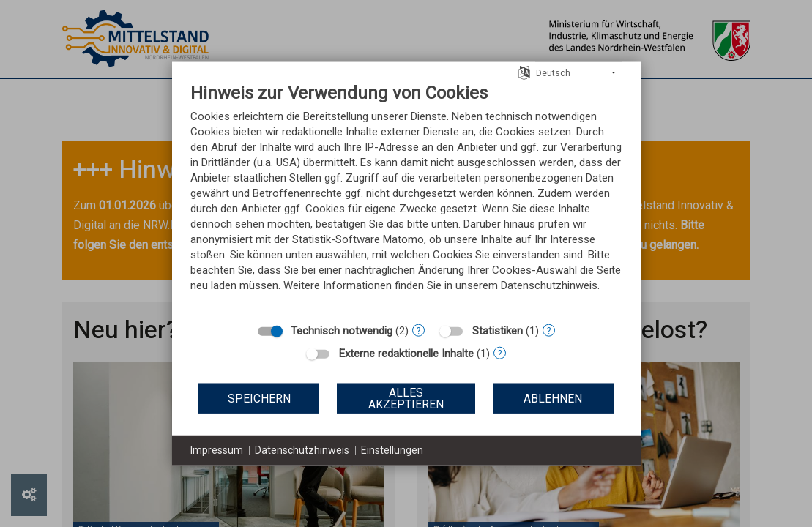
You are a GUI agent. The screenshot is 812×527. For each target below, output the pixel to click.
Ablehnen (553, 398)
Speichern (259, 398)
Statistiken (498, 331)
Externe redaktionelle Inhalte (406, 354)
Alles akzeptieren (406, 398)
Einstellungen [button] (392, 450)
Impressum (217, 450)
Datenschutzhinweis (302, 450)
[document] (406, 198)
